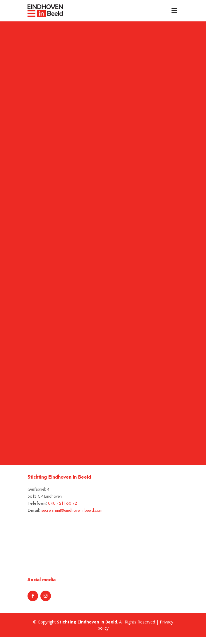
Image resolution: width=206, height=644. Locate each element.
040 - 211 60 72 (62, 503)
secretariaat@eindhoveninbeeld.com (72, 510)
